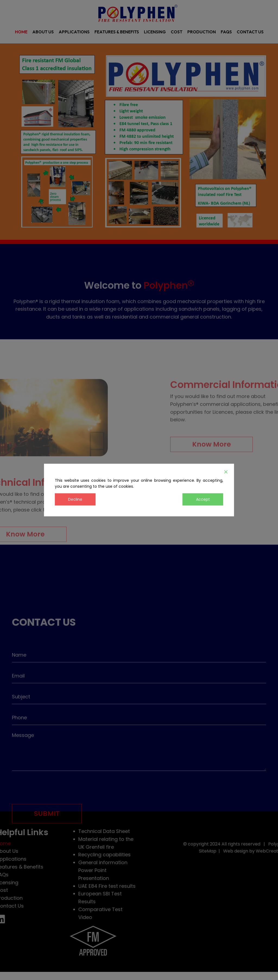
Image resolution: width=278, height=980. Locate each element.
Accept (203, 499)
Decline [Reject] (75, 499)
